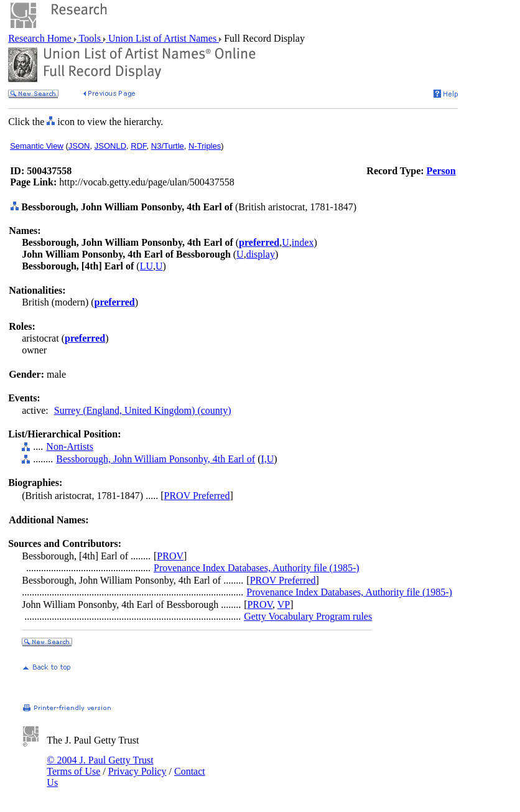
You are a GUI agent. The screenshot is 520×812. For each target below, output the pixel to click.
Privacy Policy (137, 771)
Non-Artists (70, 446)
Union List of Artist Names (162, 38)
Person (441, 171)
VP (284, 604)
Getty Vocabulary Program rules (308, 616)
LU (146, 266)
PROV (170, 556)
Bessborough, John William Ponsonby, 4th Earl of (156, 459)
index (303, 242)
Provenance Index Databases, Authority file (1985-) (257, 568)
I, (263, 459)
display (261, 254)
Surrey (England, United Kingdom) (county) (143, 410)
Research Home (41, 38)
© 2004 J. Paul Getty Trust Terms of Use (100, 766)
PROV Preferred (197, 496)
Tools (90, 38)
